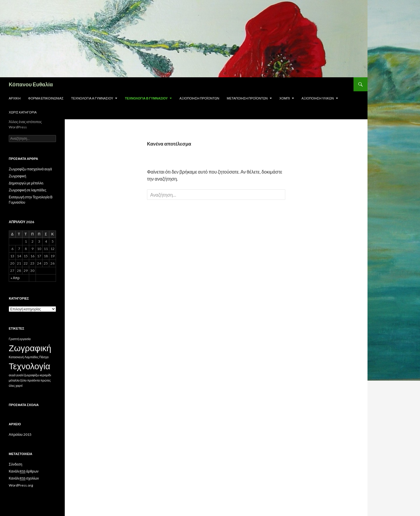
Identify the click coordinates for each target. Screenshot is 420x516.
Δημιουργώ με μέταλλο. (26, 183)
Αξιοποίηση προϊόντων (199, 98)
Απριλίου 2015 (20, 434)
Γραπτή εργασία (20, 339)
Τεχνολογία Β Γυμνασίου (146, 98)
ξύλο (24, 380)
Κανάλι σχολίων (24, 478)
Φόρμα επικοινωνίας (46, 98)
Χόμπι (285, 98)
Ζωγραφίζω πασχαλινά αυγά (30, 169)
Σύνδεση (15, 464)
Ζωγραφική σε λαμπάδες (28, 190)
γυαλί (20, 375)
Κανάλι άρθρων (24, 471)
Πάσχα (44, 357)
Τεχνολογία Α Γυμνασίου (92, 98)
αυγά (12, 375)
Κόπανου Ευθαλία (31, 84)
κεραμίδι (45, 375)
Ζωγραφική (17, 176)
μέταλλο (14, 380)
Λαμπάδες (32, 357)
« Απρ (15, 278)
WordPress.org (21, 485)
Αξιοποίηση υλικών (318, 98)
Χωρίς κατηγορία (23, 112)
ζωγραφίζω (32, 375)
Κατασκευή (16, 357)
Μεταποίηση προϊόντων (247, 98)
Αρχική (15, 98)
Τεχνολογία (29, 366)
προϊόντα (33, 380)
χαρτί (19, 385)
